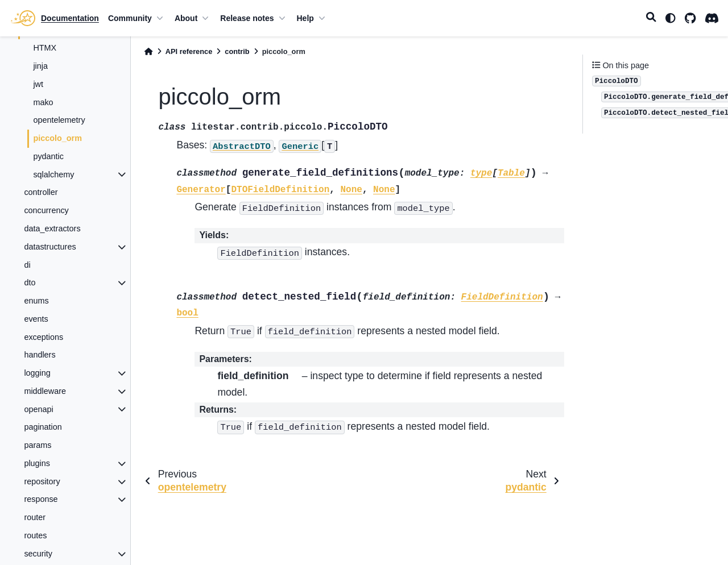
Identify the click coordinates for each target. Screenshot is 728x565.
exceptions (44, 337)
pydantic (48, 156)
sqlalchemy (53, 175)
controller (41, 192)
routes (35, 535)
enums (36, 301)
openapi (38, 409)
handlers (40, 355)
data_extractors (52, 229)
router (35, 517)
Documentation (70, 18)
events (36, 319)
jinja (40, 66)
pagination (43, 427)
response (41, 499)
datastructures (50, 247)
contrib (237, 51)
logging (37, 373)
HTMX (45, 48)
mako (43, 102)
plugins (37, 463)
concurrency (46, 210)
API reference (189, 51)
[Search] (651, 18)
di (27, 265)
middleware (45, 391)
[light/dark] (671, 18)
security (38, 554)
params (38, 445)
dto (30, 282)
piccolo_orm (57, 138)
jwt (38, 84)
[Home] (148, 51)
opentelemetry (59, 120)
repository (42, 481)
